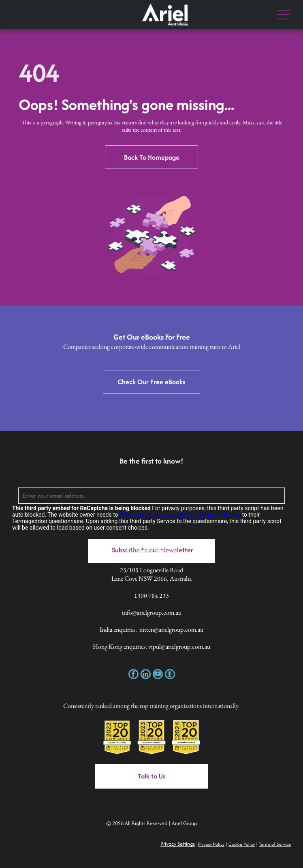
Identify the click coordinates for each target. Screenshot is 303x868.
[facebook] (133, 675)
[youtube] (158, 675)
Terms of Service (275, 844)
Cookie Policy (242, 844)
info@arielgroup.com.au (152, 613)
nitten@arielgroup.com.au (171, 630)
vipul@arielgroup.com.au (179, 647)
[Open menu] (284, 15)
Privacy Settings (178, 844)
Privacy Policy (211, 844)
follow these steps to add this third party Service (180, 515)
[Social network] (170, 675)
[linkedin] (146, 675)
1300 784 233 (151, 595)
